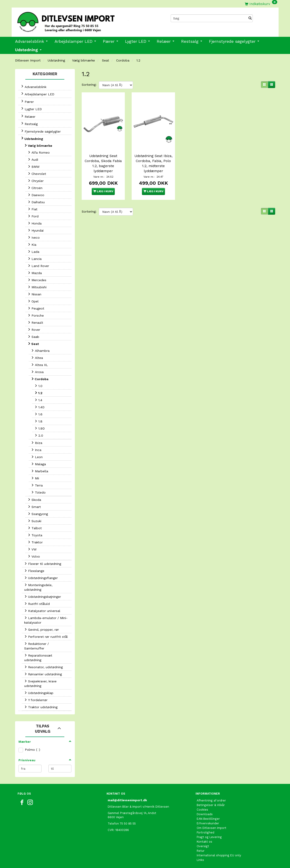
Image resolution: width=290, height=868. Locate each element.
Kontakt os (204, 842)
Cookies (202, 810)
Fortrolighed (205, 832)
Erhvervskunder (208, 823)
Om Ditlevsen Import (212, 828)
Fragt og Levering (209, 837)
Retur (201, 851)
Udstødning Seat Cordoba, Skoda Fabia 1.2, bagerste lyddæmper (103, 162)
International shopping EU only (219, 855)
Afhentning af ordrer (211, 800)
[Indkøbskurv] (261, 4)
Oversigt (203, 846)
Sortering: (89, 85)
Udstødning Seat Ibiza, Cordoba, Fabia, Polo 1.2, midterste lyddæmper (153, 162)
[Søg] (250, 18)
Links (200, 860)
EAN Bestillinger (208, 819)
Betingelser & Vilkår (211, 805)
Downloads (205, 814)
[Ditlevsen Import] (78, 20)
